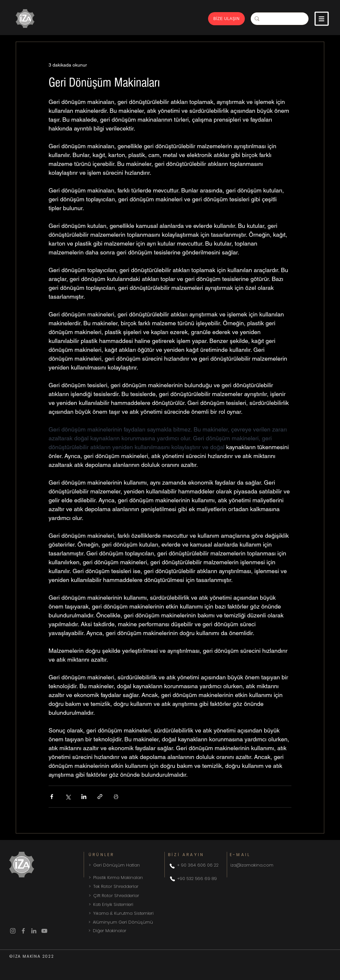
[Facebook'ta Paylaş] (52, 797)
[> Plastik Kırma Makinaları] (125, 878)
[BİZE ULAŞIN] (226, 19)
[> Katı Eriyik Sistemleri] (136, 905)
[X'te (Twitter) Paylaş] (68, 797)
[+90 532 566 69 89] (199, 879)
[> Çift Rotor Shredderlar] (136, 896)
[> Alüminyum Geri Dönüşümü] (135, 922)
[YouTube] (44, 931)
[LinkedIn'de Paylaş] (84, 797)
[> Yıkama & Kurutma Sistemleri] (136, 913)
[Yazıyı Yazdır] (116, 797)
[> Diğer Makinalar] (135, 931)
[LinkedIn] (34, 931)
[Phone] (172, 866)
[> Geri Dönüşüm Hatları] (123, 865)
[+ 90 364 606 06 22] (200, 865)
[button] (322, 19)
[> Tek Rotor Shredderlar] (136, 887)
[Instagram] (13, 931)
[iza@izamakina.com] (277, 865)
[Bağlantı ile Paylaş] (100, 797)
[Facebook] (23, 931)
